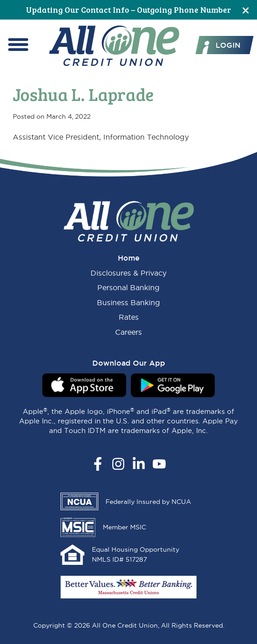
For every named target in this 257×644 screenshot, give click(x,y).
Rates (129, 317)
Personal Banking (128, 287)
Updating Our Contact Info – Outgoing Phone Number (128, 10)
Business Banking (128, 302)
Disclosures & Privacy (128, 273)
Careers (128, 332)
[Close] (246, 10)
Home (129, 258)
